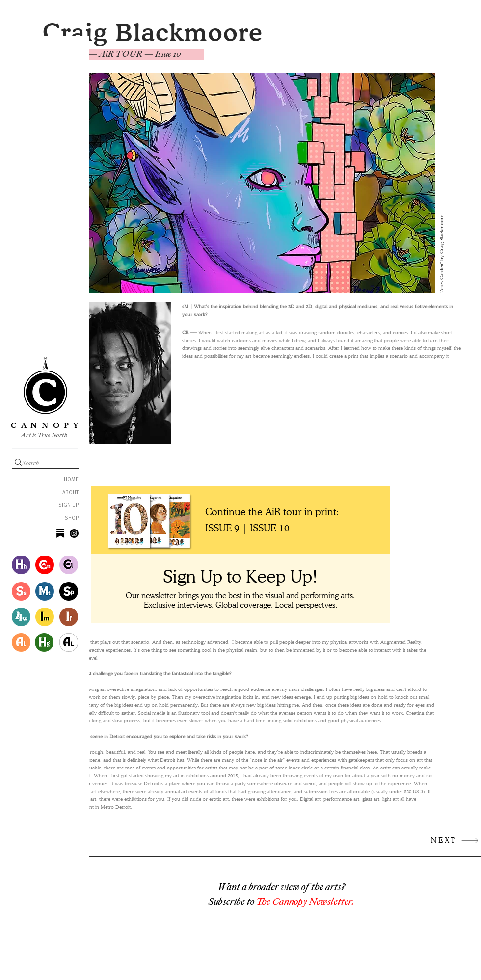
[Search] (40, 464)
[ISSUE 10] (271, 528)
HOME (71, 480)
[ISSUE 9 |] (227, 528)
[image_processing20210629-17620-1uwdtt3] (60, 533)
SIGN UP (68, 506)
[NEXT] (455, 840)
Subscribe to (232, 901)
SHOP (72, 518)
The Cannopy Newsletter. (305, 901)
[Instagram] (74, 533)
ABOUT (70, 493)
